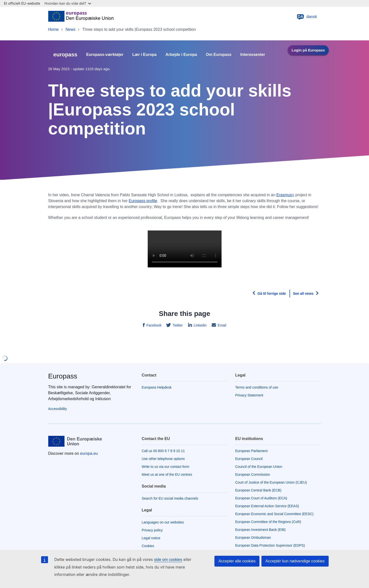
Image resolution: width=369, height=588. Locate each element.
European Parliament (252, 451)
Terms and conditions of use (257, 387)
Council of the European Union (259, 467)
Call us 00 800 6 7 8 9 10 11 (163, 451)
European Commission (253, 474)
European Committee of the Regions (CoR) (268, 522)
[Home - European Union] (81, 17)
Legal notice (151, 538)
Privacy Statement (249, 395)
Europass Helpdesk (157, 387)
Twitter (177, 325)
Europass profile (143, 201)
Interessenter (253, 55)
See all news (303, 294)
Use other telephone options (163, 459)
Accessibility (58, 409)
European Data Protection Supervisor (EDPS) (270, 545)
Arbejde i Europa (181, 55)
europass (65, 55)
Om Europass (219, 55)
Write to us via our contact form (166, 467)
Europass (63, 376)
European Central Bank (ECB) (258, 490)
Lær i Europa (145, 55)
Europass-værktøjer (105, 55)
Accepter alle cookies (237, 561)
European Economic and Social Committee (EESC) (274, 514)
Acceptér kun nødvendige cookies (295, 561)
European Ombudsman (253, 538)
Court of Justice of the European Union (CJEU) (271, 482)
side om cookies (168, 560)
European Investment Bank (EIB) (261, 530)
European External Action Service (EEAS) (267, 506)
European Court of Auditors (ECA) (261, 498)
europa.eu (89, 453)
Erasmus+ (285, 195)
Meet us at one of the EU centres (167, 474)
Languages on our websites (163, 522)
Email (221, 325)
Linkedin (200, 325)
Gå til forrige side (272, 294)
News (70, 29)
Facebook (153, 325)
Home (54, 29)
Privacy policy (152, 530)
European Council (249, 459)
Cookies (148, 546)
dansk (307, 17)
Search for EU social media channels (170, 498)
